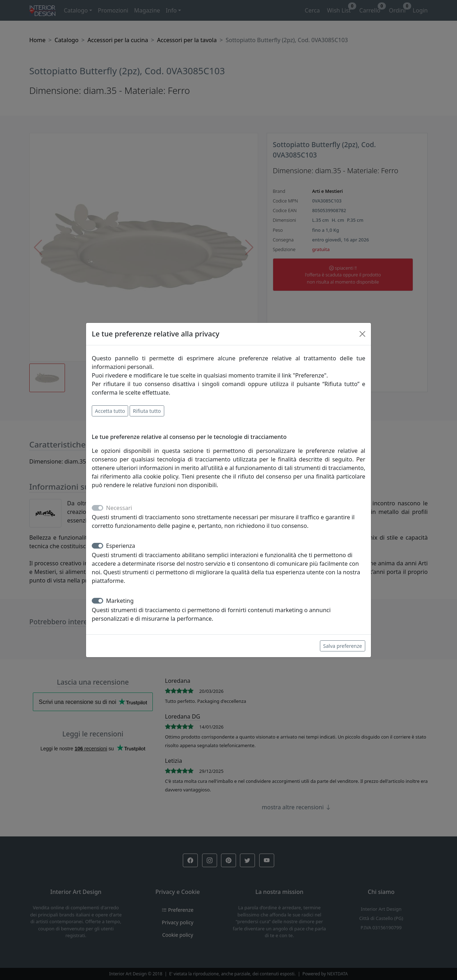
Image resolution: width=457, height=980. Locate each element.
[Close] (362, 334)
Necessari (119, 508)
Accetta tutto (110, 411)
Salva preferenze (343, 646)
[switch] (97, 546)
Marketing (120, 601)
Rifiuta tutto (147, 411)
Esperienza (121, 546)
